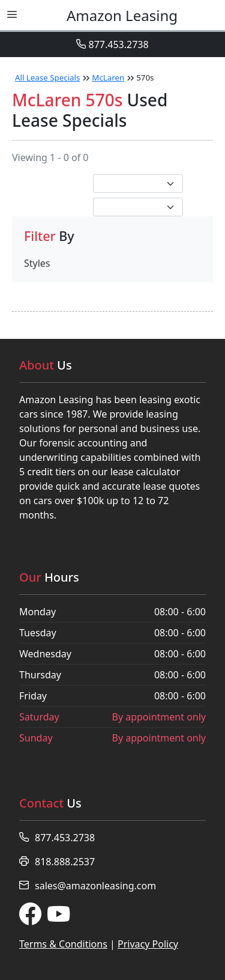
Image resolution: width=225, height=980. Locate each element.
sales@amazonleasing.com (88, 886)
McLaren (108, 78)
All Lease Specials (47, 78)
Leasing (122, 15)
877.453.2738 (112, 44)
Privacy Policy (148, 944)
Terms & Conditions (63, 944)
